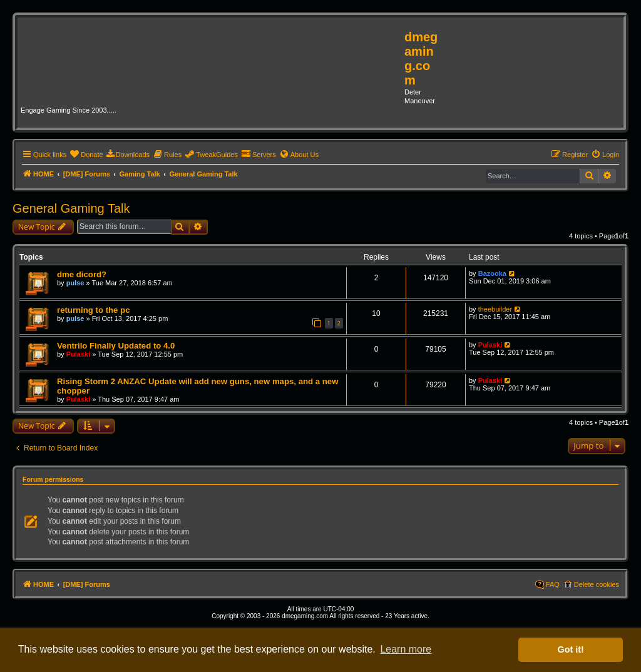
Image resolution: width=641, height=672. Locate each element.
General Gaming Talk (71, 208)
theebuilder (495, 309)
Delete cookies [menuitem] (597, 584)
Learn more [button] (406, 649)
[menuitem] (86, 155)
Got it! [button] (571, 649)
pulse (75, 283)
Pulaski (79, 354)
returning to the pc (94, 310)
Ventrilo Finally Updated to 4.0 (116, 346)
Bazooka (492, 273)
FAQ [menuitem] (553, 584)
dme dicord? (82, 274)
